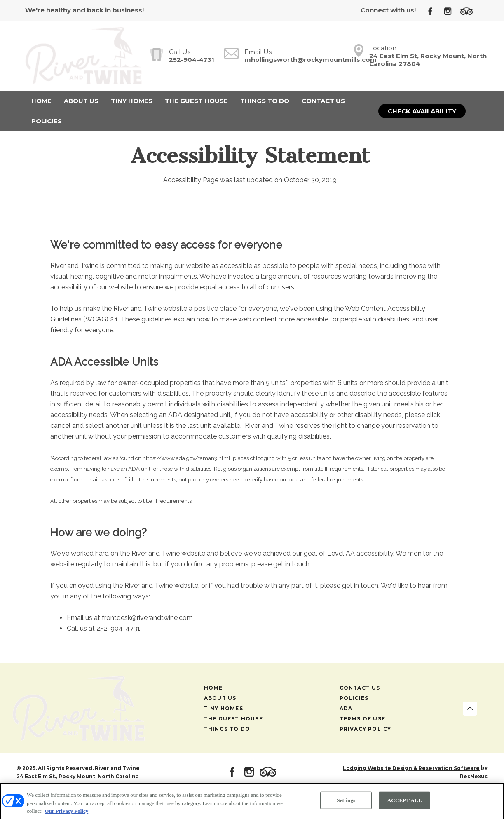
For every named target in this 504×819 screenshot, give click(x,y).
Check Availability (422, 111)
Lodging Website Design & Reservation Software (411, 768)
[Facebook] (434, 11)
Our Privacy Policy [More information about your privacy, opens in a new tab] (66, 813)
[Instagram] (451, 11)
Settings (346, 802)
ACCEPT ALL (405, 802)
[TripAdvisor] (469, 11)
